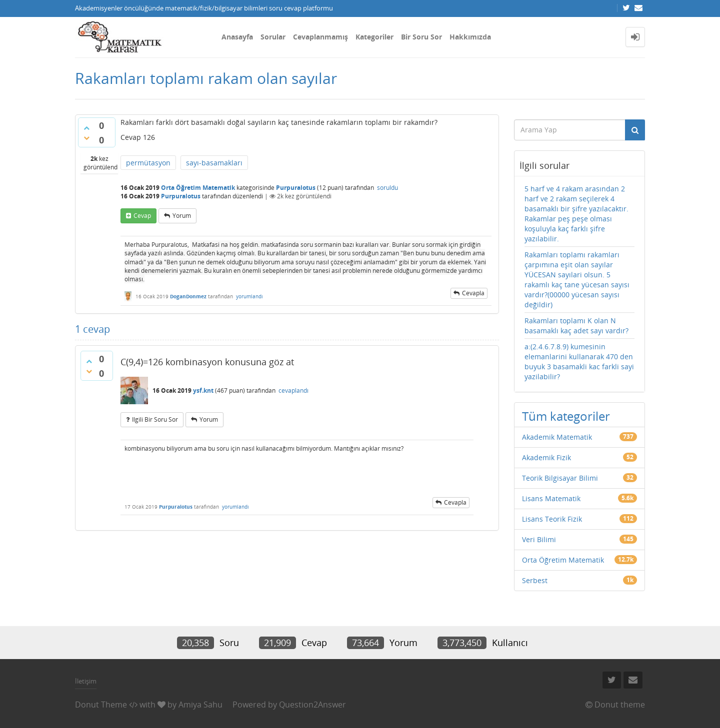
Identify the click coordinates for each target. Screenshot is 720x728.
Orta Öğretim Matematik (198, 188)
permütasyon (148, 163)
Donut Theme (101, 705)
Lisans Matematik (551, 498)
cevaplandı (293, 390)
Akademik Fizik (546, 457)
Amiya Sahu (200, 705)
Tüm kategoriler (566, 416)
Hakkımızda (470, 37)
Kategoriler (374, 37)
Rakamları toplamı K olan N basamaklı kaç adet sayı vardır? (576, 326)
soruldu (387, 188)
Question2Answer (312, 705)
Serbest (535, 580)
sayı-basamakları (214, 163)
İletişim (86, 681)
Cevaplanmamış (320, 37)
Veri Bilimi (539, 539)
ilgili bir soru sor (155, 419)
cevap (142, 216)
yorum (182, 216)
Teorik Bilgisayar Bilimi (560, 478)
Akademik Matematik (557, 437)
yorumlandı (249, 296)
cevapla (473, 293)
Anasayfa (237, 37)
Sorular (273, 37)
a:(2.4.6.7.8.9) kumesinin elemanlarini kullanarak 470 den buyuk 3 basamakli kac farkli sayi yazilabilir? (579, 362)
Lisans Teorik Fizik (552, 519)
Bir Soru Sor (421, 37)
